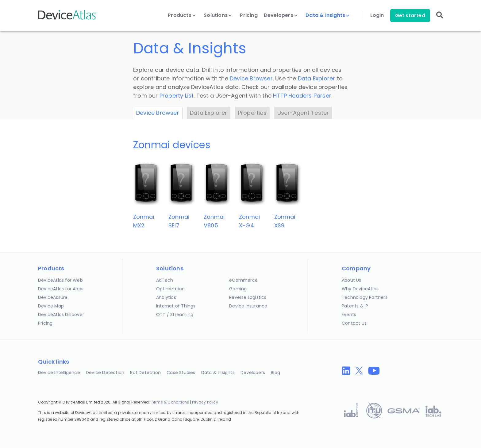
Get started (410, 15)
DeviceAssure (53, 297)
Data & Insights (327, 15)
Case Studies (181, 373)
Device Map (51, 306)
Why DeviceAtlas (360, 289)
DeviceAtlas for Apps (61, 289)
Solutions (218, 15)
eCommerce (243, 280)
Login (377, 15)
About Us (352, 280)
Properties (252, 113)
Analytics (166, 297)
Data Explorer (317, 78)
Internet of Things (176, 306)
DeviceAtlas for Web (60, 280)
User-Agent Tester (303, 113)
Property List (177, 96)
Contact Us (354, 323)
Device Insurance (248, 306)
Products (182, 15)
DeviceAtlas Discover (61, 315)
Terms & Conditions (170, 402)
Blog (275, 373)
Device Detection (105, 373)
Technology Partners (365, 297)
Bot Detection (145, 373)
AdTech (165, 280)
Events (349, 315)
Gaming (238, 289)
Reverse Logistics (248, 297)
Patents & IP (355, 306)
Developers (281, 15)
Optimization (170, 289)
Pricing (249, 15)
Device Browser (251, 78)
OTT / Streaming (175, 315)
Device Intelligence (59, 373)
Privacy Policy (205, 402)
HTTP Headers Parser (302, 96)
